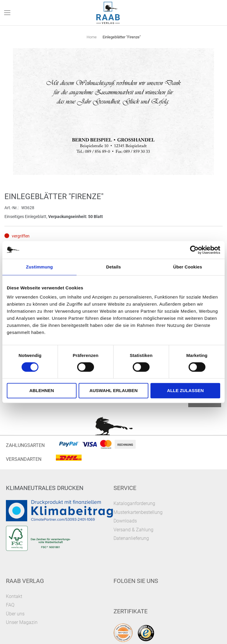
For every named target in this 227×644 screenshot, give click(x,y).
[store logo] (108, 13)
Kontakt (14, 596)
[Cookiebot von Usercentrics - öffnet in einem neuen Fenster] (194, 250)
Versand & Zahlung (133, 530)
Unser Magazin (22, 622)
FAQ (10, 605)
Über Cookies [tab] (188, 267)
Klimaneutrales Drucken (45, 488)
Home (92, 37)
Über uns (15, 614)
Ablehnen (42, 390)
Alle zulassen (185, 390)
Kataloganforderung (134, 503)
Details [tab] (113, 267)
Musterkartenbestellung (138, 512)
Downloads (125, 521)
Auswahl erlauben (113, 390)
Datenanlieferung (131, 538)
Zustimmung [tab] (39, 267)
